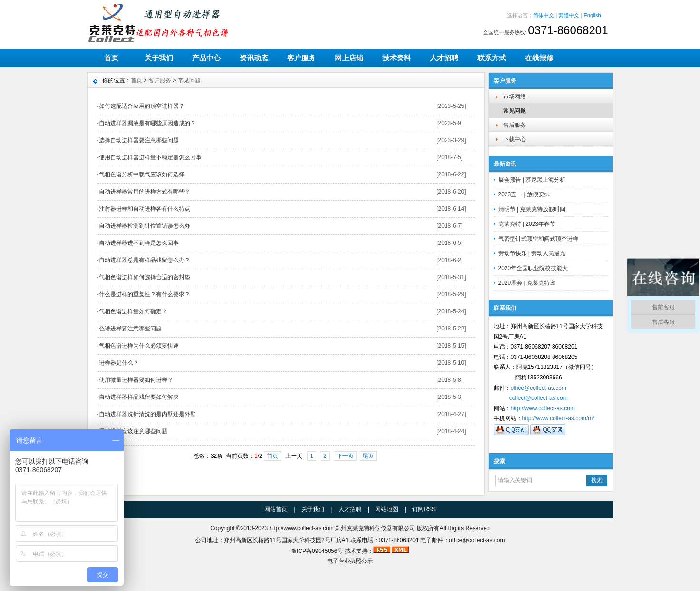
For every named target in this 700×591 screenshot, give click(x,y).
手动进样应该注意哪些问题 (133, 431)
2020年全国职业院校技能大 (533, 268)
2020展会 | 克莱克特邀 (527, 283)
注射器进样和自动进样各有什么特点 (145, 209)
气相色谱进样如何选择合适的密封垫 (145, 277)
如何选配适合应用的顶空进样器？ (142, 106)
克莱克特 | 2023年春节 (527, 224)
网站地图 (387, 509)
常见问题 (515, 111)
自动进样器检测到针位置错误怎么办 (145, 226)
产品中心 (206, 58)
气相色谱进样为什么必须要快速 (139, 346)
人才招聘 (444, 58)
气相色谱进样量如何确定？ (133, 311)
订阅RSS (424, 509)
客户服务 (301, 58)
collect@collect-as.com (539, 398)
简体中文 (544, 15)
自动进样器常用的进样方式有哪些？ (145, 192)
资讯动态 (254, 58)
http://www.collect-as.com (543, 408)
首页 (111, 58)
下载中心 (515, 139)
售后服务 (515, 125)
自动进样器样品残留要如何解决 (139, 397)
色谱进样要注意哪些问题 (130, 329)
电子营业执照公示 (350, 561)
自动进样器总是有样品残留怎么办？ (145, 260)
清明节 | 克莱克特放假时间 (532, 209)
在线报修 (539, 58)
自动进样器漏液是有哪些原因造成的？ (147, 123)
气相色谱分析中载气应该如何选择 (142, 174)
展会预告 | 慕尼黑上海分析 (532, 180)
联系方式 (492, 58)
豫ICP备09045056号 (317, 551)
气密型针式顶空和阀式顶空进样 (538, 239)
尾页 (368, 456)
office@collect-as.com (539, 388)
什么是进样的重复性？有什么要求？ (145, 294)
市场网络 (515, 97)
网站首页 (276, 509)
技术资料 (397, 58)
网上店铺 (349, 58)
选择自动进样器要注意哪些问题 (139, 140)
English (592, 15)
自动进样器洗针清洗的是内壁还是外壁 (147, 414)
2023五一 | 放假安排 (524, 194)
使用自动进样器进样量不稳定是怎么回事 (150, 157)
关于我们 (159, 58)
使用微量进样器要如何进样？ (136, 380)
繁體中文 (569, 15)
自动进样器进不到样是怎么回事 (139, 243)
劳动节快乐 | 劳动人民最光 (532, 253)
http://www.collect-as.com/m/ (558, 418)
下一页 (345, 456)
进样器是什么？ (119, 363)
